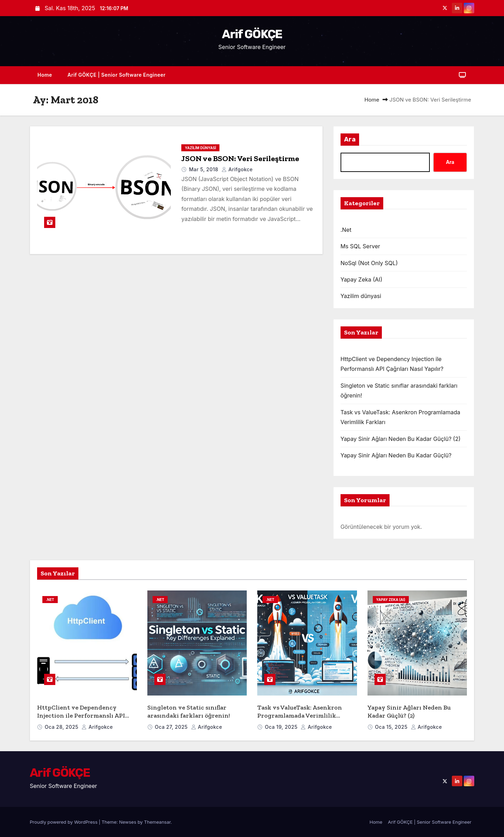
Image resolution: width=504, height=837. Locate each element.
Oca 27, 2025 (172, 727)
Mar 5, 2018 (204, 169)
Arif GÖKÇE (252, 34)
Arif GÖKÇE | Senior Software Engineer (117, 75)
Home (45, 75)
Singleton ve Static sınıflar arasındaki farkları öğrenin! (189, 711)
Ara (350, 139)
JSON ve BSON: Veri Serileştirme (240, 158)
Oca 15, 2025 (392, 727)
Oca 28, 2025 (62, 727)
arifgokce (237, 169)
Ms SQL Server (360, 246)
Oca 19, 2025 (282, 727)
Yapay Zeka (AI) (362, 279)
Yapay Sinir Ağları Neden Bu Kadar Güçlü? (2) (401, 439)
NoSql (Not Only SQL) (369, 263)
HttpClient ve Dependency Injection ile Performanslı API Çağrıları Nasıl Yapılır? (81, 715)
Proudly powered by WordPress (64, 822)
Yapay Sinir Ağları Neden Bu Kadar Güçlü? (396, 455)
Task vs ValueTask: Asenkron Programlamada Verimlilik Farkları (300, 715)
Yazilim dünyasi (200, 148)
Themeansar (157, 822)
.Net (346, 230)
